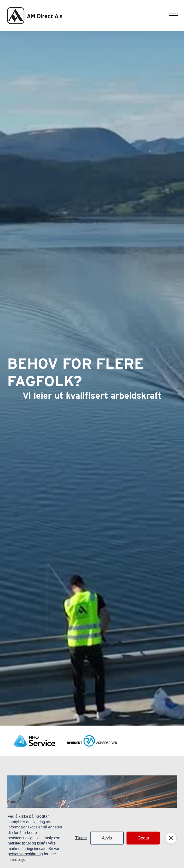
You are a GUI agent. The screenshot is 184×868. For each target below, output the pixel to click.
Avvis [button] (107, 838)
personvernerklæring (25, 854)
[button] (174, 16)
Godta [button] (143, 838)
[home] (35, 16)
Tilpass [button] (81, 838)
